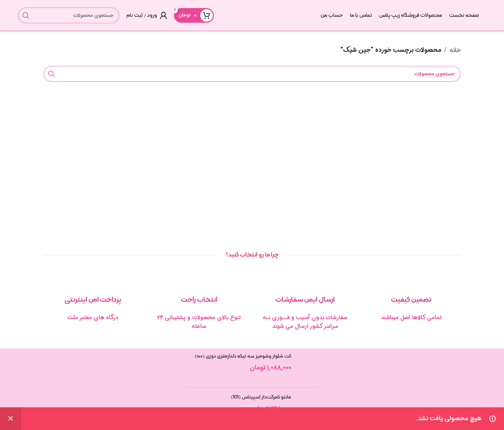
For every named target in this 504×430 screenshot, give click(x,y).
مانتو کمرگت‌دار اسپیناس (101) (261, 398)
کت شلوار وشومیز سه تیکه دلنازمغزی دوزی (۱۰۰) (243, 357)
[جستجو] (69, 16)
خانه (455, 51)
